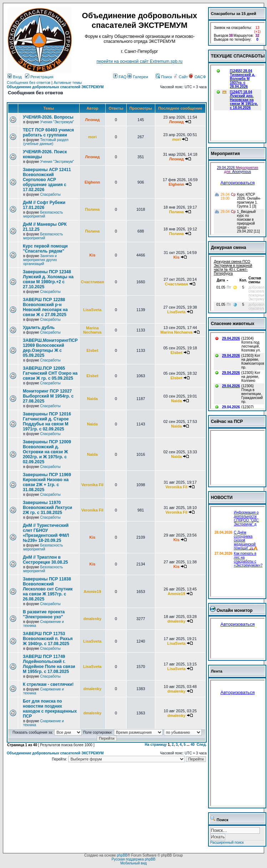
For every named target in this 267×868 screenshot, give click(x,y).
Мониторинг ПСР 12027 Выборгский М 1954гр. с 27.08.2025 (48, 396)
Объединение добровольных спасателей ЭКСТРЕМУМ (55, 87)
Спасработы (50, 194)
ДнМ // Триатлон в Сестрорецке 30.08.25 (46, 560)
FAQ (120, 77)
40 (193, 745)
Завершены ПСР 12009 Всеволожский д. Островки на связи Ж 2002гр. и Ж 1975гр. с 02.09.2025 (47, 452)
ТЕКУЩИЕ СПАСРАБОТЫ (238, 56)
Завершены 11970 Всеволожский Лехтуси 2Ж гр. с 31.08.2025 (47, 508)
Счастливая (93, 282)
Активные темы (68, 83)
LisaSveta (92, 310)
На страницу (156, 745)
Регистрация (39, 77)
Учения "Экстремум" (57, 122)
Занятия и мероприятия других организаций (40, 260)
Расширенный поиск (227, 842)
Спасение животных (233, 324)
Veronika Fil (92, 485)
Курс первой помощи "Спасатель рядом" (45, 249)
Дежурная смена (229, 248)
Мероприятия (225, 154)
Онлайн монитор (235, 610)
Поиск (164, 77)
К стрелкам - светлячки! (48, 684)
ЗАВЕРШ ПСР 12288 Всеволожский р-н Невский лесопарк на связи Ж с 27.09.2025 (45, 307)
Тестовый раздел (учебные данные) (46, 142)
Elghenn (92, 182)
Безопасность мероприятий (43, 214)
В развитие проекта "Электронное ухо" (44, 614)
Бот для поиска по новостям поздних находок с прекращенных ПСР (50, 709)
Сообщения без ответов (29, 83)
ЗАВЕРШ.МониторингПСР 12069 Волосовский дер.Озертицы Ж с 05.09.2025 (50, 348)
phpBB (122, 855)
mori (92, 137)
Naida (92, 399)
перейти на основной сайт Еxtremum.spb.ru (140, 61)
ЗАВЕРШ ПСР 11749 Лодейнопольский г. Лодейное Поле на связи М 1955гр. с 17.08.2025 (49, 664)
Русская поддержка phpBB (133, 859)
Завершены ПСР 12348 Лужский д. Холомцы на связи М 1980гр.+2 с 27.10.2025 (48, 279)
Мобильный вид (133, 863)
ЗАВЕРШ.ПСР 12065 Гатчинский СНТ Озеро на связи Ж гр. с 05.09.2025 (50, 373)
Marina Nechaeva (92, 330)
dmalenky (92, 619)
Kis (92, 255)
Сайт (181, 77)
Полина (92, 209)
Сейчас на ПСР (227, 421)
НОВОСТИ (222, 498)
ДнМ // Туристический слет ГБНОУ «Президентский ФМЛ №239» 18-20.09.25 (46, 533)
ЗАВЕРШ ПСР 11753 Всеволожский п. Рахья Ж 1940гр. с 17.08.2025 (48, 639)
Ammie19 (92, 592)
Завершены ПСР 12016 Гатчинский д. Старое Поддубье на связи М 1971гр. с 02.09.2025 (47, 421)
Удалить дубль (39, 328)
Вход (15, 77)
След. (202, 745)
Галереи (138, 77)
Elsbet (92, 350)
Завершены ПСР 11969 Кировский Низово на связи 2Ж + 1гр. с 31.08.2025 (47, 482)
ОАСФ (197, 77)
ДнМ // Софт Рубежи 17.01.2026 (44, 205)
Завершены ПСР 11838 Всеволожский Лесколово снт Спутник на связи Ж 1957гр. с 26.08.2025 (48, 589)
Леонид (92, 120)
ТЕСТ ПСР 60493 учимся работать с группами (48, 133)
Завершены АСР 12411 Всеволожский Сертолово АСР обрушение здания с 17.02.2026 (47, 180)
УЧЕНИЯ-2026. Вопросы (48, 117)
